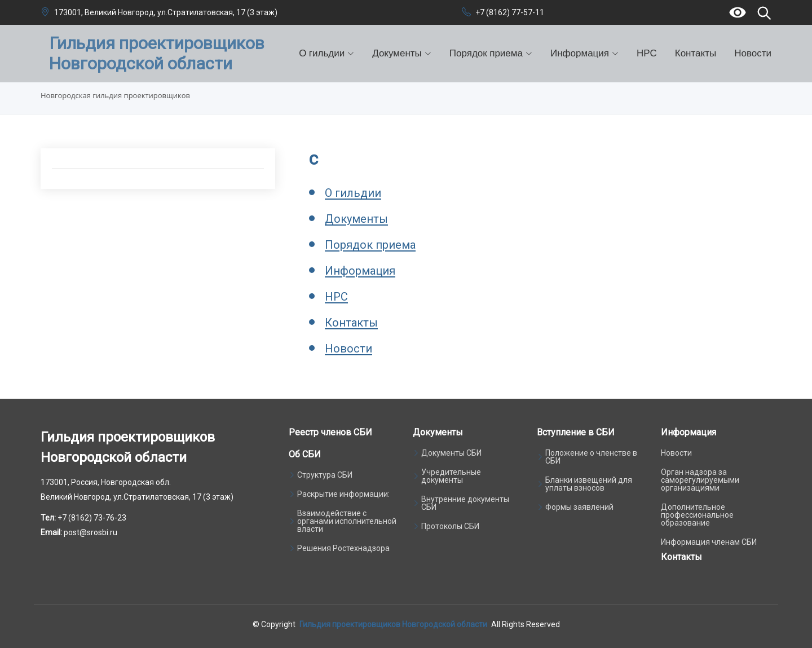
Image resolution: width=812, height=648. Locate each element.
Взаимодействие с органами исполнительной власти (347, 521)
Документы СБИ (451, 453)
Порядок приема (370, 245)
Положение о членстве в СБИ (591, 457)
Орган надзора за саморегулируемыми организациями (700, 480)
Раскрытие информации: (343, 494)
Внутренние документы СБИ (465, 503)
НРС (647, 53)
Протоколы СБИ (450, 526)
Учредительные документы (451, 476)
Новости (753, 53)
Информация (360, 271)
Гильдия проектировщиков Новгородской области (393, 624)
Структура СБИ (325, 475)
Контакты (696, 53)
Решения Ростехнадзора (343, 548)
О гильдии (353, 193)
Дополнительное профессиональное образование (697, 515)
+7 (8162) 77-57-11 (510, 12)
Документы (356, 219)
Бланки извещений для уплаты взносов (589, 484)
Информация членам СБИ (709, 542)
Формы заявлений (579, 507)
